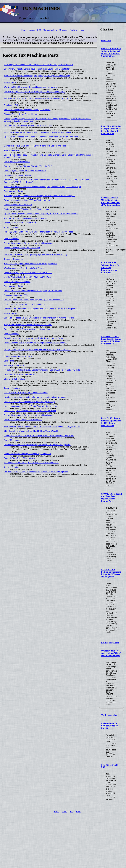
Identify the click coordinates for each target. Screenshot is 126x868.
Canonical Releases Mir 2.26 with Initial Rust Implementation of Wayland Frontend (111, 201)
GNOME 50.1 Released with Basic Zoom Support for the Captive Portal (111, 498)
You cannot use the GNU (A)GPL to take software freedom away (31, 463)
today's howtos (10, 82)
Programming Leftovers (14, 191)
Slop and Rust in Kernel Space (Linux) (20, 114)
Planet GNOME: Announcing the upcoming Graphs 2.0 (27, 454)
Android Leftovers (11, 150)
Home (24, 30)
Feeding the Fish (11, 105)
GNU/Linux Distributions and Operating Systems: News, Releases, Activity (36, 254)
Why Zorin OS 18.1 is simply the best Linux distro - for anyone (30, 87)
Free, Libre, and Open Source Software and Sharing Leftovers (31, 264)
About (32, 30)
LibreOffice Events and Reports (17, 175)
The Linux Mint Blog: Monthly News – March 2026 (25, 218)
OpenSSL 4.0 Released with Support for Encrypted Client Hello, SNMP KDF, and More (41, 137)
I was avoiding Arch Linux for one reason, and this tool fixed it (30, 411)
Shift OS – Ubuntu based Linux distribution (22, 248)
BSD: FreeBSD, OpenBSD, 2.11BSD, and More (24, 304)
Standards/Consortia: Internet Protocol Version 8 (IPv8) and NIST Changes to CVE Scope (42, 187)
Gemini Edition (50, 30)
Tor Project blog (109, 715)
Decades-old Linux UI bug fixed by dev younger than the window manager (36, 343)
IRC (39, 30)
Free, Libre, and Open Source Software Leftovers (25, 171)
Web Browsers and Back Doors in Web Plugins (24, 268)
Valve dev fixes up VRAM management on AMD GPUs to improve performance (38, 132)
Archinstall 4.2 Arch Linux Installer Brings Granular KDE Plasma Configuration (111, 340)
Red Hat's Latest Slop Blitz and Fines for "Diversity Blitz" (28, 166)
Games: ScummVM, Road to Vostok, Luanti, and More (27, 329)
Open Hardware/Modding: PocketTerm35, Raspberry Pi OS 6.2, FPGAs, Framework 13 (41, 214)
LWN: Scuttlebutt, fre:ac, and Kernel (19, 374)
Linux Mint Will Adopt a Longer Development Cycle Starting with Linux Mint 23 (111, 130)
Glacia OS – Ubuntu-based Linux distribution (23, 420)
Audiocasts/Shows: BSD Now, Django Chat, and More (27, 209)
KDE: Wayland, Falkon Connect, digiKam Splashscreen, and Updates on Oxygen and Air (42, 426)
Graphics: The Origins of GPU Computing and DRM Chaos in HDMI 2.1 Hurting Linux (40, 309)
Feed (82, 30)
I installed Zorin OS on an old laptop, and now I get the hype (30, 402)
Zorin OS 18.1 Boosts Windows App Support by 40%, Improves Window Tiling (111, 422)
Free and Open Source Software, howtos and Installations (29, 243)
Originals (63, 30)
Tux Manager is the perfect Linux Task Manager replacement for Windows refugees (40, 196)
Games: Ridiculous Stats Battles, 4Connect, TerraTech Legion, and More (35, 146)
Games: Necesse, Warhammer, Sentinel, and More (26, 393)
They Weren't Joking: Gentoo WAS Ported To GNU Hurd (28, 325)
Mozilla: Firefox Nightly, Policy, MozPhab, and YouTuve (27, 277)
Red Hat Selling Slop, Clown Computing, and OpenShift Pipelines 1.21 (34, 300)
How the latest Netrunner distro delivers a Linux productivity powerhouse (35, 397)
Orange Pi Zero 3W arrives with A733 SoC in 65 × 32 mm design (111, 653)
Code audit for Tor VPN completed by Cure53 (109, 726)
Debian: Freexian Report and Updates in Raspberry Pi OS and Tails (33, 291)
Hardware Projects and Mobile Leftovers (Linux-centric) (27, 110)
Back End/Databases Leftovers (17, 282)
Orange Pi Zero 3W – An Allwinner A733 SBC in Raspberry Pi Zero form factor (37, 350)
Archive (73, 30)
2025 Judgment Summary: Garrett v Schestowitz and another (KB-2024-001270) (38, 65)
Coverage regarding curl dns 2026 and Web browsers (27, 200)
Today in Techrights (12, 227)
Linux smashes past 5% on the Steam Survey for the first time (30, 406)
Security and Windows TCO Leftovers (20, 223)
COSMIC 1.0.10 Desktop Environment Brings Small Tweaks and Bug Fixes (111, 573)
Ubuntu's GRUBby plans (14, 379)
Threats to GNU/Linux (13, 259)
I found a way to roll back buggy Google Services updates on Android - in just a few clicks (42, 370)
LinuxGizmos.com (110, 643)
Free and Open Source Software (18, 205)
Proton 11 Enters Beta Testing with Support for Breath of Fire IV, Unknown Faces (111, 52)
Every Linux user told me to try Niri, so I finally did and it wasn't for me (34, 338)
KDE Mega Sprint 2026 (14, 365)
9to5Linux (106, 41)
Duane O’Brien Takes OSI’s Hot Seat (20, 458)
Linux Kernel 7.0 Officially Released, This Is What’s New (28, 125)
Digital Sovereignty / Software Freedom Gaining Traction (28, 273)
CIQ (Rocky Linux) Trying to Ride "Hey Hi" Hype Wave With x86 (31, 431)
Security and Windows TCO (16, 295)
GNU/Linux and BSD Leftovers (17, 162)
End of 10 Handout (12, 440)
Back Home (9, 361)
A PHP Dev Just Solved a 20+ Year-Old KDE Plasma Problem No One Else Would (39, 436)
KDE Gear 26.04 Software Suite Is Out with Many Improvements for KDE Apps (111, 268)
